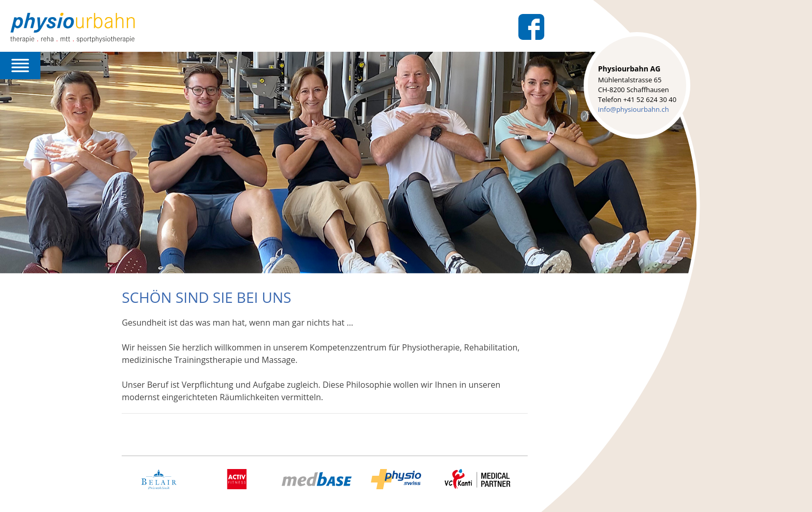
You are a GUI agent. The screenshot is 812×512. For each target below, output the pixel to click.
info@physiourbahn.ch (634, 109)
